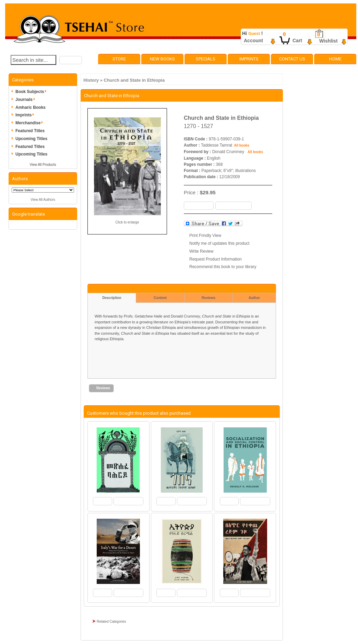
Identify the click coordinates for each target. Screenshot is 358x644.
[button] (71, 60)
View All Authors (43, 200)
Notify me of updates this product (219, 243)
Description (112, 298)
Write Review (201, 251)
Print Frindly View (205, 235)
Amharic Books (31, 107)
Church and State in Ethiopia (134, 80)
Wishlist (329, 41)
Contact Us (292, 59)
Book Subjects (32, 92)
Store (119, 59)
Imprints (249, 59)
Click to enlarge (127, 222)
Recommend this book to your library (223, 267)
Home (335, 59)
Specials (206, 59)
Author (254, 298)
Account (253, 41)
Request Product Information (216, 259)
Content (160, 298)
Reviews (208, 298)
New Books (162, 59)
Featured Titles (30, 131)
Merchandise (30, 123)
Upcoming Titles (31, 139)
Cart (297, 41)
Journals (26, 100)
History (91, 80)
